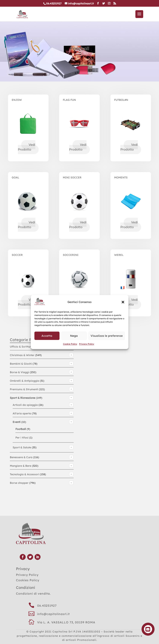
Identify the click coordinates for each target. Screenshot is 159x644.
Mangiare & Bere (21, 466)
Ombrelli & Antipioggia (24, 381)
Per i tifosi (22, 438)
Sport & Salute (22, 447)
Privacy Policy (87, 344)
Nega (74, 336)
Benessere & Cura (21, 457)
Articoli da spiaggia (25, 405)
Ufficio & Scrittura (21, 347)
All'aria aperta (22, 413)
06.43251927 (47, 606)
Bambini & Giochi (21, 364)
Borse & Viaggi (19, 372)
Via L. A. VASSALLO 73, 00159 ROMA (66, 622)
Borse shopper (19, 483)
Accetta (47, 336)
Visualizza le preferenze (107, 336)
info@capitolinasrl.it (53, 614)
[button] (123, 302)
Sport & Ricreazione (23, 398)
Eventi (17, 422)
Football (21, 429)
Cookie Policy (70, 344)
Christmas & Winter (22, 355)
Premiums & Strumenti (24, 389)
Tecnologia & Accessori (24, 474)
